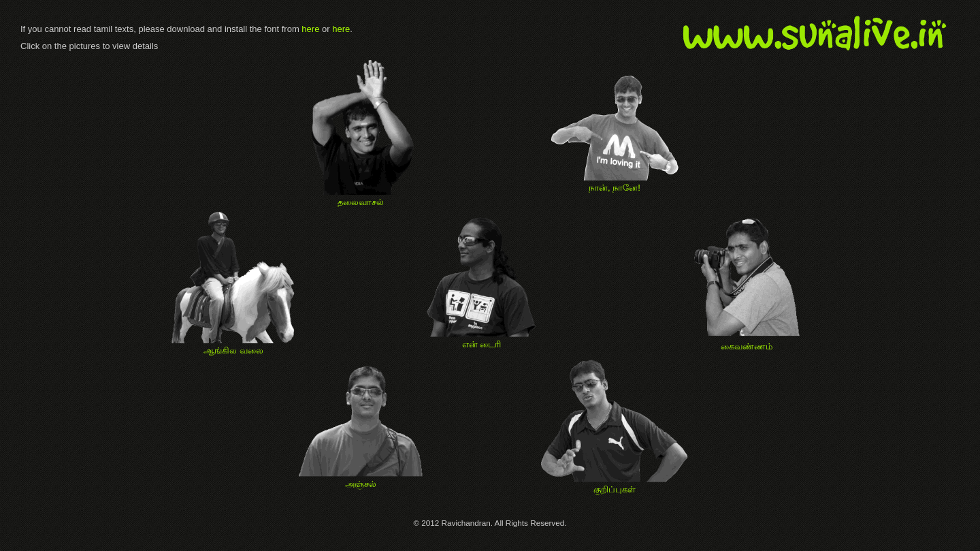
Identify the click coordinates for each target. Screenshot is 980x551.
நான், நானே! (615, 183)
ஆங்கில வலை (233, 345)
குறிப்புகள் (615, 484)
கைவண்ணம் (746, 341)
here (310, 29)
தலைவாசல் (361, 197)
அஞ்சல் (361, 479)
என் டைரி (481, 339)
